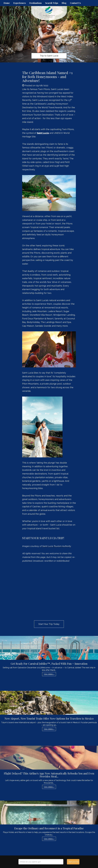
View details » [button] (49, 674)
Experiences (20, 3)
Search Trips (52, 3)
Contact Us (75, 3)
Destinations (35, 3)
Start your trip (74, 862)
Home (7, 3)
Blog (64, 3)
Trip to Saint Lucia (49, 56)
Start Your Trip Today (49, 624)
